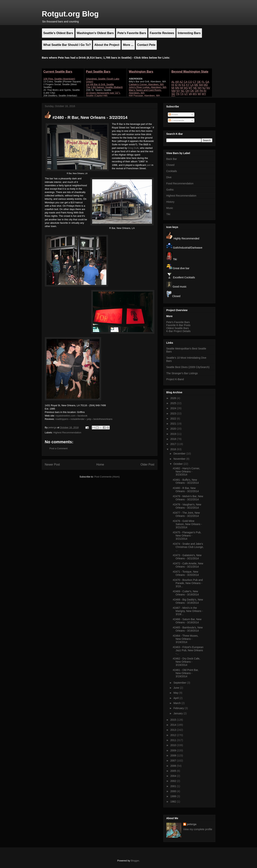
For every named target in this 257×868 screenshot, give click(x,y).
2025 (174, 403)
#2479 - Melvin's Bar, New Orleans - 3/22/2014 (188, 498)
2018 (174, 439)
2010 (174, 745)
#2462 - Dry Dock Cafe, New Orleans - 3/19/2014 (186, 662)
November (180, 459)
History (170, 202)
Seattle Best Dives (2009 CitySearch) (188, 367)
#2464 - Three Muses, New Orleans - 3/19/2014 (186, 639)
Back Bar (172, 159)
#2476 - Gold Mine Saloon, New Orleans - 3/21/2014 (187, 524)
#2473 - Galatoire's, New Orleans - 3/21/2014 (187, 557)
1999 (174, 796)
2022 (174, 419)
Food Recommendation (180, 183)
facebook (83, 416)
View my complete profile (198, 829)
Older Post (147, 465)
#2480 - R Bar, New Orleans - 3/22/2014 (186, 490)
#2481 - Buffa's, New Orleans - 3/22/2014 (186, 481)
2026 (174, 398)
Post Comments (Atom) (107, 477)
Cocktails (172, 171)
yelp (89, 419)
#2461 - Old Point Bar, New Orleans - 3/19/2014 (186, 673)
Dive (169, 177)
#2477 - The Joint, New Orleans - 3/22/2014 (186, 514)
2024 (174, 408)
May (176, 693)
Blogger (135, 861)
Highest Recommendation (67, 433)
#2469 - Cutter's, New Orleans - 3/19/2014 (186, 593)
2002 (174, 781)
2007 (174, 761)
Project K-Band (175, 379)
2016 (174, 449)
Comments (176, 120)
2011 (174, 740)
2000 (174, 791)
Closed (170, 165)
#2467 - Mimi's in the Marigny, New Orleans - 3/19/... (188, 611)
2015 (174, 720)
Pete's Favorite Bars (178, 322)
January (178, 713)
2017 (174, 444)
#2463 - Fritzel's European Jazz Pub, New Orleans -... (188, 650)
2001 (174, 786)
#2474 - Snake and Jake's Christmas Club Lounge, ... (188, 547)
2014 (174, 725)
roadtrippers (62, 419)
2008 (174, 755)
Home (100, 465)
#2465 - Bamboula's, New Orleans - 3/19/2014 (188, 629)
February (179, 708)
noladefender (78, 419)
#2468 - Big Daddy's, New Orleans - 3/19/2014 (188, 601)
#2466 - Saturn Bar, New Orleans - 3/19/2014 (187, 621)
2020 (174, 429)
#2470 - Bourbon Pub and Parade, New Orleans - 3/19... (188, 583)
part (149, 165)
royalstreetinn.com (65, 416)
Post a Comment (59, 448)
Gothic (170, 190)
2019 (174, 434)
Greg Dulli (133, 148)
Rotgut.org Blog (70, 14)
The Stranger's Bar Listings (182, 373)
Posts (173, 115)
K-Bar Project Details (178, 331)
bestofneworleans (103, 419)
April (176, 698)
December (180, 454)
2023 (174, 414)
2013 (174, 730)
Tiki (168, 214)
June (177, 688)
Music (170, 208)
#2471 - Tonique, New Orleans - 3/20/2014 (186, 573)
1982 (174, 802)
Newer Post (52, 465)
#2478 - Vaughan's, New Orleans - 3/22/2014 (187, 506)
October (178, 464)
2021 (174, 424)
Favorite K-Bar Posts (178, 325)
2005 (174, 771)
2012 (174, 735)
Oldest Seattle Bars (178, 328)
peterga (192, 824)
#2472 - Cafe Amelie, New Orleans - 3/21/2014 (188, 565)
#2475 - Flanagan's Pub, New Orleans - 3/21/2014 (187, 536)
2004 (174, 776)
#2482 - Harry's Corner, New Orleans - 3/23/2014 (186, 472)
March (177, 703)
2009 (174, 750)
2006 (174, 766)
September (180, 683)
